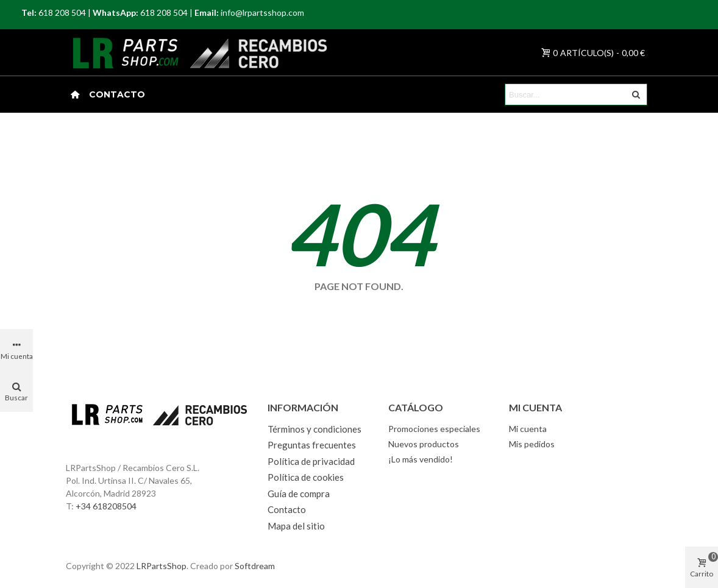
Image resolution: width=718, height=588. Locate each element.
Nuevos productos (424, 444)
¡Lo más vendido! (421, 459)
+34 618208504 (106, 506)
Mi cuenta (528, 429)
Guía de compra (299, 494)
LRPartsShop (162, 566)
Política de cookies (306, 477)
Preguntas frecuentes (312, 445)
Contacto (117, 94)
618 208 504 (62, 12)
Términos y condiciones (315, 429)
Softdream (255, 566)
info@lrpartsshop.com (262, 12)
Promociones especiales (434, 429)
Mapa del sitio (296, 526)
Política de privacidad (311, 461)
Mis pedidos (532, 444)
